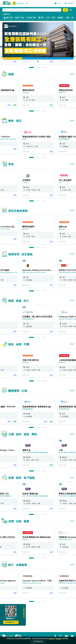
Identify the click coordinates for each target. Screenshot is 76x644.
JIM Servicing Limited (66, 565)
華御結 (25, 164)
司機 (67, 18)
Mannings (25, 74)
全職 (15, 87)
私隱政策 (52, 638)
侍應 (41, 18)
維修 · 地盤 (31, 18)
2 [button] (38, 93)
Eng (27, 3)
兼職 (15, 130)
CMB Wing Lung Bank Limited (32, 608)
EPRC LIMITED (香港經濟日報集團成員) (35, 478)
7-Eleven (62, 74)
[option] (38, 75)
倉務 (53, 18)
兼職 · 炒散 (8, 18)
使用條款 (58, 638)
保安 (73, 18)
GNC (60, 208)
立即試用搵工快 (11, 622)
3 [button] (45, 93)
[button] (6, 10)
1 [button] (31, 93)
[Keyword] (35, 10)
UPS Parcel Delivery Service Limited (34, 298)
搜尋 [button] (65, 10)
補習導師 (60, 18)
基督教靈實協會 (64, 164)
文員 (48, 18)
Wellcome (62, 118)
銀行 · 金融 (19, 18)
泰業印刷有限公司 (28, 344)
